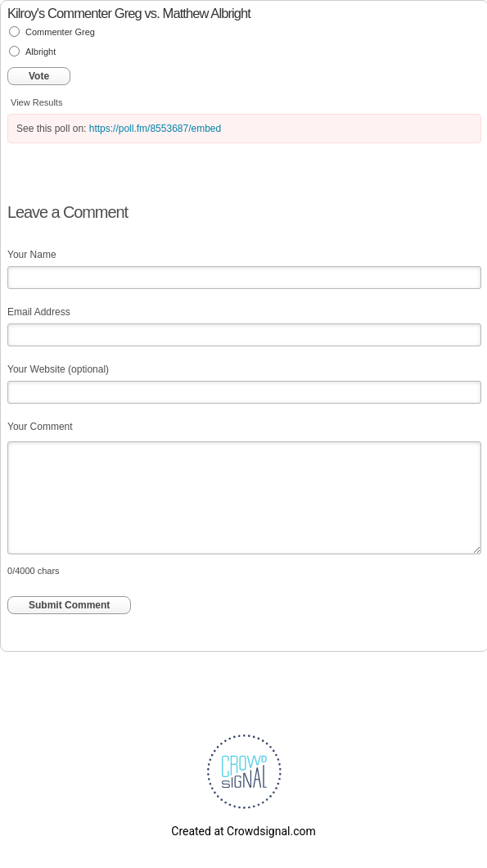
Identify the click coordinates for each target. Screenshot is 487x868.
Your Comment (40, 427)
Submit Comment (69, 605)
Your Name (32, 255)
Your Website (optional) (58, 369)
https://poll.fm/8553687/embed (155, 129)
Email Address (39, 312)
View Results (36, 102)
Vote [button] (39, 76)
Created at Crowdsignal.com (243, 831)
